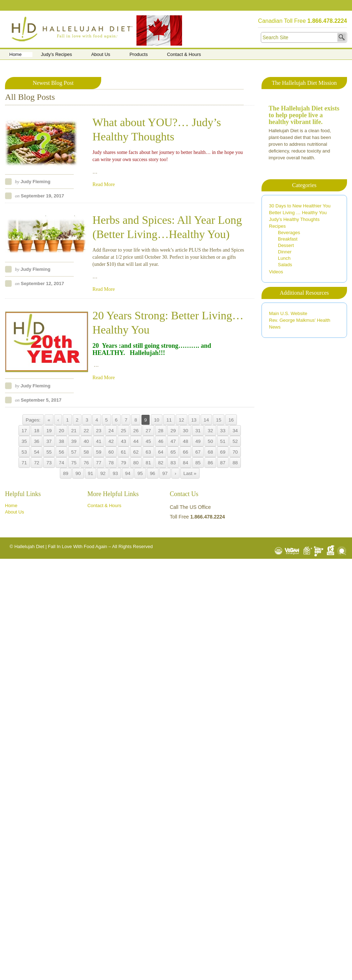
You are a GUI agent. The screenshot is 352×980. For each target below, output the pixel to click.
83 (173, 463)
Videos (276, 272)
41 (99, 441)
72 (37, 463)
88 (235, 463)
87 (223, 463)
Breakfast (288, 239)
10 (157, 420)
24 (111, 431)
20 (61, 431)
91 (91, 473)
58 (86, 452)
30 (185, 431)
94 (128, 473)
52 (235, 441)
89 (66, 473)
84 (185, 463)
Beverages (289, 233)
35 (24, 441)
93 (115, 473)
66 (185, 452)
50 (210, 441)
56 (61, 452)
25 (123, 431)
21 (74, 431)
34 (235, 431)
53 (24, 452)
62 (136, 452)
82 (161, 463)
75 (74, 463)
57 (74, 452)
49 (198, 441)
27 (148, 431)
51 (223, 441)
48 (185, 441)
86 (210, 463)
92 (103, 473)
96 (153, 473)
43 (123, 441)
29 (173, 431)
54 (37, 452)
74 (61, 463)
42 (111, 441)
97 (165, 473)
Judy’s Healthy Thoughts (294, 219)
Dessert (286, 245)
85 (198, 463)
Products (138, 55)
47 (173, 441)
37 (49, 441)
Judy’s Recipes (56, 55)
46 (161, 441)
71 (24, 463)
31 (198, 431)
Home (15, 55)
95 (140, 473)
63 (148, 452)
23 (99, 431)
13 (194, 420)
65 (173, 452)
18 (37, 431)
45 (148, 441)
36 (37, 441)
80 (136, 463)
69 (223, 452)
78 (111, 463)
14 (206, 420)
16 (231, 420)
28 (161, 431)
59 (99, 452)
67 (198, 452)
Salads (285, 265)
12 (182, 420)
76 (86, 463)
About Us (101, 55)
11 (169, 420)
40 (86, 441)
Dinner (285, 252)
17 (24, 431)
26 (136, 431)
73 (49, 463)
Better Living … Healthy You (298, 213)
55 (49, 452)
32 (210, 431)
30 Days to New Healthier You (300, 206)
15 (219, 420)
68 (210, 452)
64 (161, 452)
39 (74, 441)
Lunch (284, 258)
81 (148, 463)
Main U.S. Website (288, 313)
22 (86, 431)
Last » (190, 473)
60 (111, 452)
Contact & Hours (184, 55)
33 (223, 431)
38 (61, 441)
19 (49, 431)
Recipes (277, 226)
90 (78, 473)
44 (136, 441)
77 (99, 463)
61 (123, 452)
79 (123, 463)
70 (235, 452)
